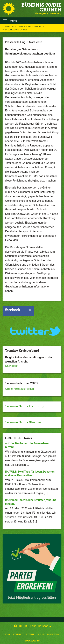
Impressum (53, 634)
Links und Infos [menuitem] (39, 626)
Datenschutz (32, 641)
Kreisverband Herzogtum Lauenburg (23, 27)
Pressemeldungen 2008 (15, 30)
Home (8, 634)
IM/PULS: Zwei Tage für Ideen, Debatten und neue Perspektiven (30, 473)
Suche (41, 634)
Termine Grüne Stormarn (24, 422)
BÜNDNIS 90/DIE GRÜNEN (41, 7)
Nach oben (12, 366)
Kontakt (18, 634)
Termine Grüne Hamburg (24, 406)
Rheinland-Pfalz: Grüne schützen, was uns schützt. (31, 502)
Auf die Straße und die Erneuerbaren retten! (28, 445)
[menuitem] (8, 634)
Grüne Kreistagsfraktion (19, 389)
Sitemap (30, 634)
